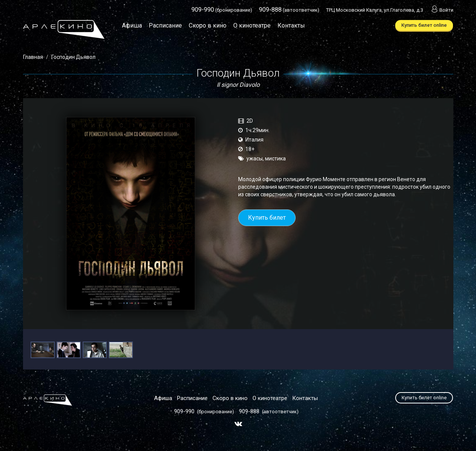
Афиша (132, 25)
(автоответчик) (289, 10)
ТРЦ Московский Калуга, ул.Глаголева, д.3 (375, 10)
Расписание (165, 25)
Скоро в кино (208, 25)
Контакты (291, 25)
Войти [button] (442, 10)
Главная (33, 57)
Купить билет (267, 218)
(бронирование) (222, 10)
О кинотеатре (252, 25)
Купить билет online (424, 25)
